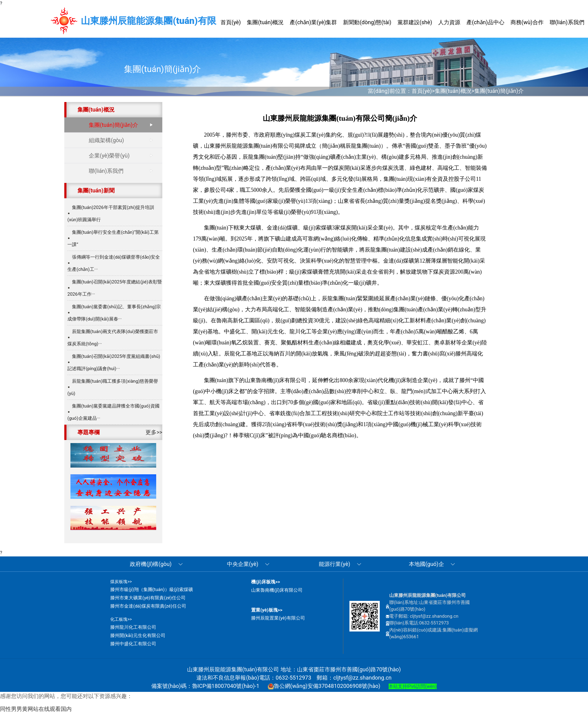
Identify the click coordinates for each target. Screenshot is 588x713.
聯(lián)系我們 (106, 171)
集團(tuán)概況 (453, 91)
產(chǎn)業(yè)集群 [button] (313, 22)
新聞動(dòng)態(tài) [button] (367, 22)
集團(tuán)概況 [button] (265, 22)
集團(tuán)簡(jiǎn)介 (499, 91)
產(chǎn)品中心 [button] (485, 22)
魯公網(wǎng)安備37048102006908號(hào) (324, 686)
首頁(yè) (422, 91)
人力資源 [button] (449, 22)
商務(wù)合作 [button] (527, 22)
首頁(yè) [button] (231, 22)
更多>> (154, 432)
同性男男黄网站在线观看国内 (36, 709)
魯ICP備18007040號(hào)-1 (226, 686)
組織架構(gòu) (106, 140)
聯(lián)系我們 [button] (567, 22)
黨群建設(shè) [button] (415, 22)
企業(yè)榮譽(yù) (109, 155)
